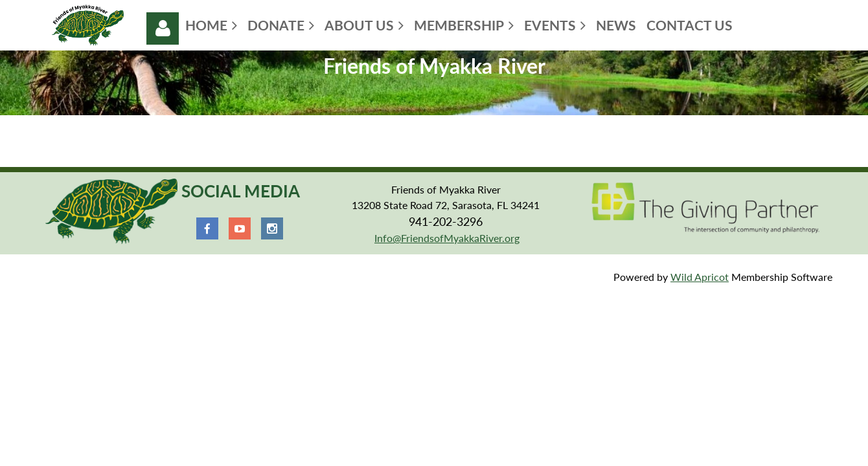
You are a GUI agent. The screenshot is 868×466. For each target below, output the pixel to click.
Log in (163, 28)
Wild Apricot (700, 277)
